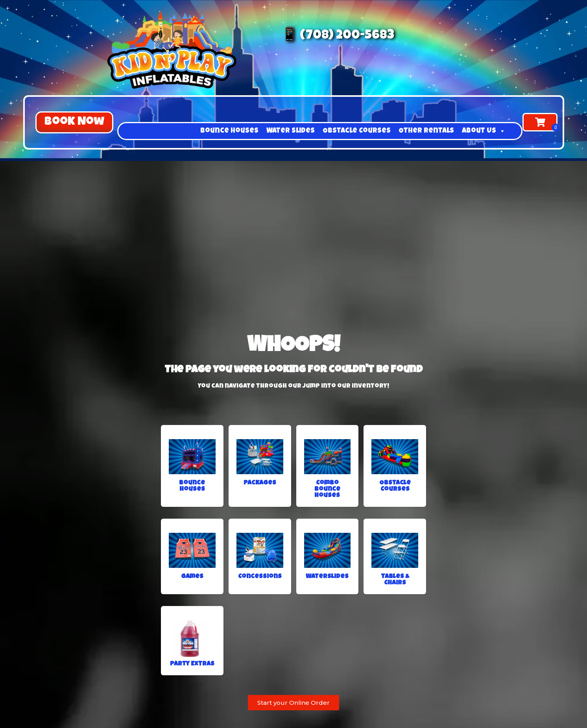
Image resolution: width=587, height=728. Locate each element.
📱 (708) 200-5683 (338, 36)
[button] (74, 122)
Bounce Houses (229, 131)
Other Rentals (426, 131)
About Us (484, 131)
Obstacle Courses (357, 131)
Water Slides (291, 131)
